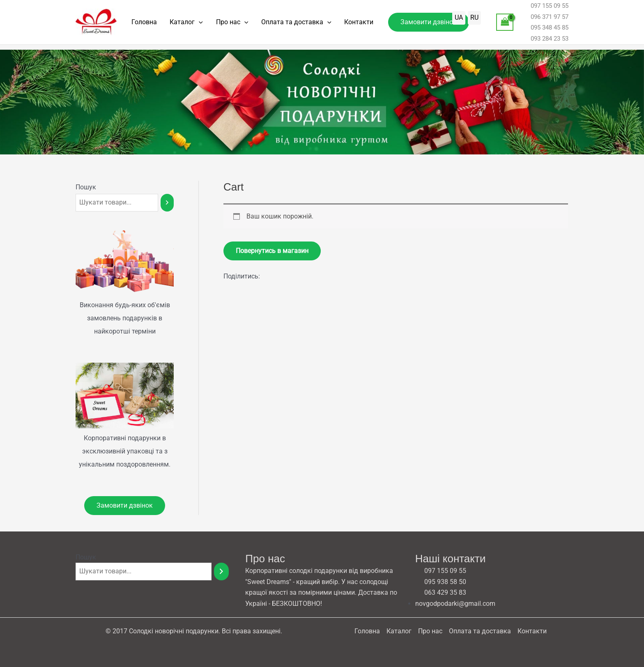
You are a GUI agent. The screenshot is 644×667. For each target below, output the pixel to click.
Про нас (220, 25)
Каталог (179, 25)
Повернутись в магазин (272, 251)
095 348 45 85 (545, 30)
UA (459, 20)
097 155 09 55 (545, 8)
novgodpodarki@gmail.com (455, 604)
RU (474, 20)
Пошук (86, 187)
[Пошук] (167, 203)
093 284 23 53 (545, 41)
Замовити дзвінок (125, 505)
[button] (405, 25)
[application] (192, 25)
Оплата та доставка (279, 25)
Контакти (337, 24)
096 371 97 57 (545, 19)
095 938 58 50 (441, 582)
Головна (142, 24)
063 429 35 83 (441, 593)
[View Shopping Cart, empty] (505, 24)
